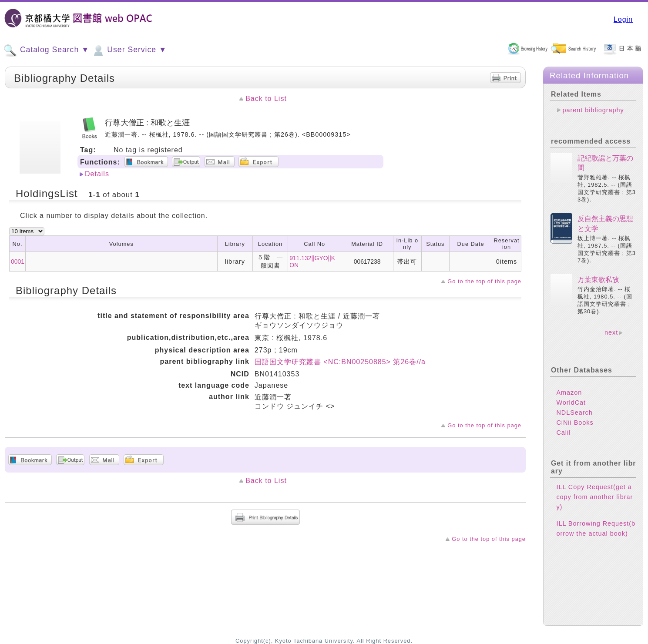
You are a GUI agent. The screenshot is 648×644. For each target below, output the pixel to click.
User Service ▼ (129, 50)
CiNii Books (575, 423)
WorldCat (571, 402)
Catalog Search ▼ (46, 50)
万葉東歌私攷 (598, 280)
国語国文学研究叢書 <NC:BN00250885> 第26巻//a (340, 362)
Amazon (569, 392)
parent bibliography (593, 110)
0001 (18, 262)
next (611, 332)
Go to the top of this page (484, 281)
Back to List (266, 99)
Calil (563, 433)
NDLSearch (574, 413)
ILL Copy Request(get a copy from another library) (594, 497)
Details (97, 174)
